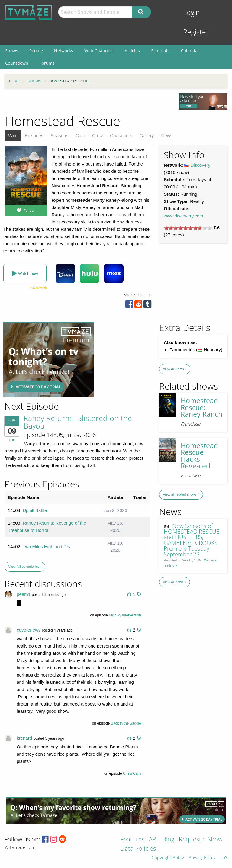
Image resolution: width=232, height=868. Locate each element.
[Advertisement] (48, 359)
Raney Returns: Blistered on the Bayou (78, 422)
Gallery (147, 135)
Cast (80, 135)
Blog (168, 840)
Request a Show (201, 840)
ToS (224, 858)
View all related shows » (181, 494)
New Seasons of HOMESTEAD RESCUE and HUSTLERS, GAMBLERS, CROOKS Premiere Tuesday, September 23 (192, 540)
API (153, 840)
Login (192, 13)
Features (132, 840)
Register (196, 32)
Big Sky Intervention (125, 615)
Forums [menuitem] (47, 63)
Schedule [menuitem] (160, 51)
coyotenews (29, 630)
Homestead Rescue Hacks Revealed (199, 456)
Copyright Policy (168, 858)
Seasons (60, 135)
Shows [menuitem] (12, 51)
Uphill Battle (35, 510)
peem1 (24, 594)
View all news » (174, 582)
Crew (97, 135)
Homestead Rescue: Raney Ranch (201, 407)
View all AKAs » (175, 369)
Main (13, 135)
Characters (121, 135)
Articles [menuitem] (132, 51)
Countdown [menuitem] (17, 63)
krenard (24, 738)
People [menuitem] (36, 51)
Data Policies (138, 849)
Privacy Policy (202, 858)
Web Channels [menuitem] (99, 51)
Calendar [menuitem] (190, 51)
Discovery (201, 165)
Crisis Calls (132, 773)
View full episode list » (25, 567)
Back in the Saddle (126, 723)
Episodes (34, 135)
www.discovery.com (184, 216)
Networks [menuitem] (64, 51)
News (167, 135)
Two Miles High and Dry (47, 547)
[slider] (188, 228)
